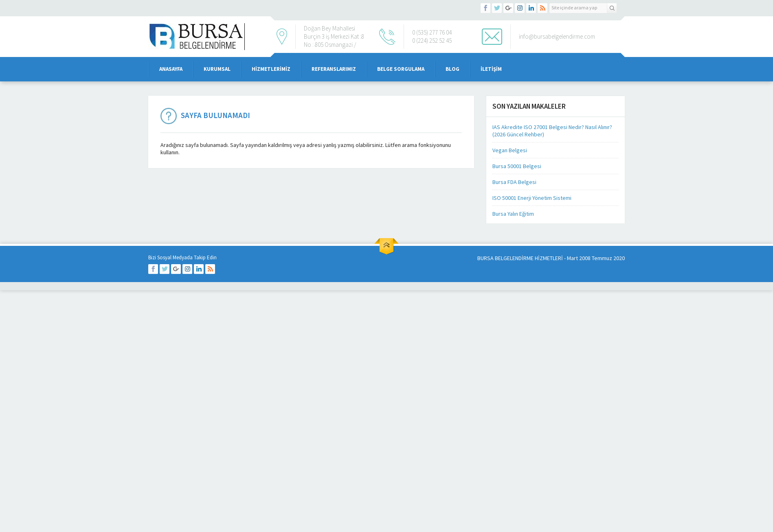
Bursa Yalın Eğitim (513, 214)
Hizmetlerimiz (271, 69)
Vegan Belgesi (510, 150)
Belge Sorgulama (401, 69)
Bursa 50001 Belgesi (517, 166)
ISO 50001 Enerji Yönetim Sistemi (532, 198)
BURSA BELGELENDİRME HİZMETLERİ (520, 258)
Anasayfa (171, 69)
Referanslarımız (334, 69)
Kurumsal (217, 69)
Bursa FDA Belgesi (514, 182)
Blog (452, 69)
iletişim (491, 69)
